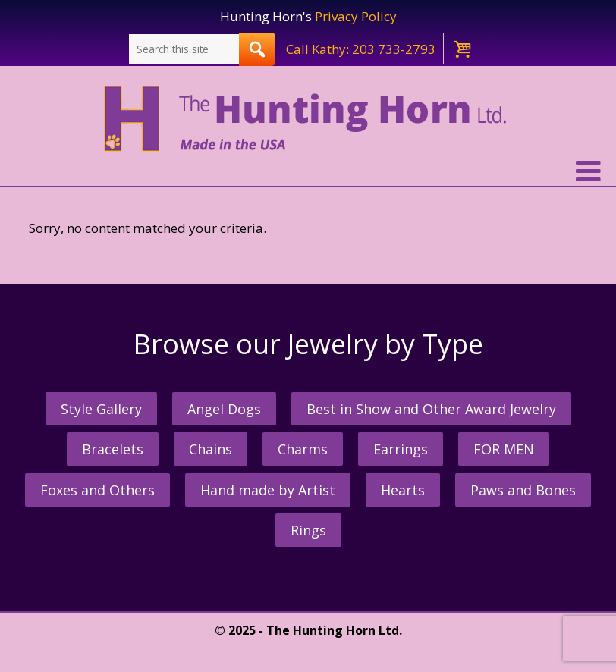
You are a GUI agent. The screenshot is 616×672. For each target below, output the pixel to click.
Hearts (403, 490)
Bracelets (113, 449)
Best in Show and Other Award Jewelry (431, 409)
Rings (308, 530)
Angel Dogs (224, 409)
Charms (303, 449)
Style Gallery (101, 409)
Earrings (401, 449)
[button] (308, 171)
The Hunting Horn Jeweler (308, 119)
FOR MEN (504, 449)
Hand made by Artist (268, 490)
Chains (211, 449)
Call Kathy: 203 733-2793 (361, 49)
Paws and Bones (523, 490)
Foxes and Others (97, 490)
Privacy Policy (356, 16)
